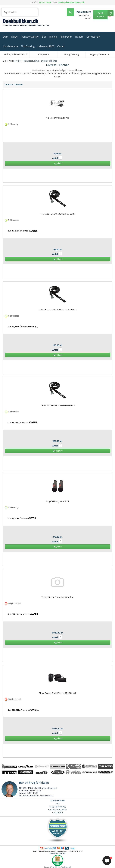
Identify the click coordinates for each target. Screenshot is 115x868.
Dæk (6, 37)
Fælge (14, 37)
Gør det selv (93, 37)
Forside (17, 61)
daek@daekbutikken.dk (71, 2)
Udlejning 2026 (46, 46)
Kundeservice (10, 46)
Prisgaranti (57, 812)
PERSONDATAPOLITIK (57, 854)
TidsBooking (28, 46)
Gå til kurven (100, 15)
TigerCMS (55, 867)
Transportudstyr (30, 37)
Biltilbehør (66, 37)
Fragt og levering (57, 806)
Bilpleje (53, 37)
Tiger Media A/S (66, 867)
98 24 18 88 (45, 2)
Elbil (44, 37)
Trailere (79, 37)
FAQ (58, 803)
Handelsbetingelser (57, 809)
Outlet (61, 46)
